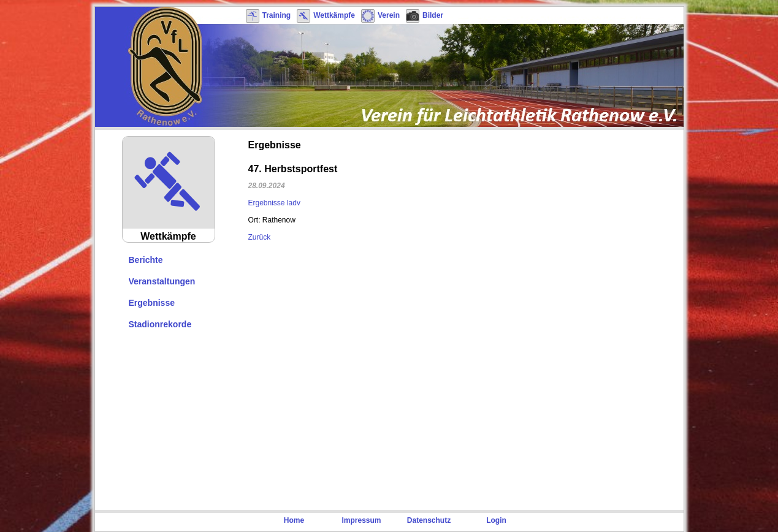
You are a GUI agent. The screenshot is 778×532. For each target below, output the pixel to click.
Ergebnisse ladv (274, 203)
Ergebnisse (152, 303)
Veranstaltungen (162, 281)
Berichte (146, 260)
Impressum (361, 520)
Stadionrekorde (160, 324)
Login (496, 520)
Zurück (260, 237)
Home (294, 520)
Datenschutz (429, 520)
